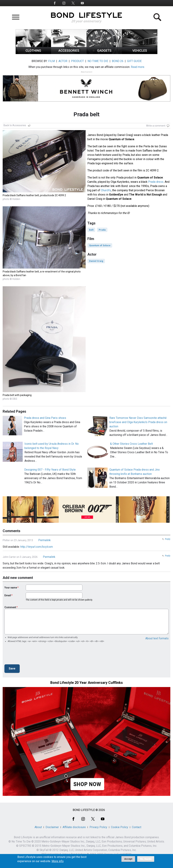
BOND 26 (118, 61)
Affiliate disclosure (74, 827)
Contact (137, 827)
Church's (106, 190)
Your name (11, 588)
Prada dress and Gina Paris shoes (45, 418)
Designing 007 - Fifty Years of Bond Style (50, 470)
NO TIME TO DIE (98, 61)
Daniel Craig (96, 261)
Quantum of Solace (100, 245)
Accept (128, 859)
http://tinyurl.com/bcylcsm (37, 547)
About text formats (157, 638)
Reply (168, 539)
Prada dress (156, 182)
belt (91, 230)
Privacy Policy (98, 827)
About (38, 827)
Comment (10, 607)
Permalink (44, 540)
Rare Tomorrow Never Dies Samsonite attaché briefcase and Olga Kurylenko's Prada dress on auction (138, 422)
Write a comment (156, 126)
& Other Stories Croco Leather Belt (131, 444)
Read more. (138, 67)
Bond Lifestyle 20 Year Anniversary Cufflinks (87, 683)
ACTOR (63, 61)
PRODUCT (77, 61)
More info (58, 861)
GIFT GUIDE (134, 61)
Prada (102, 230)
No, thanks (146, 859)
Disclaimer (52, 827)
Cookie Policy (120, 827)
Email (8, 595)
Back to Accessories (15, 125)
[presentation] (31, 655)
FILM (51, 61)
